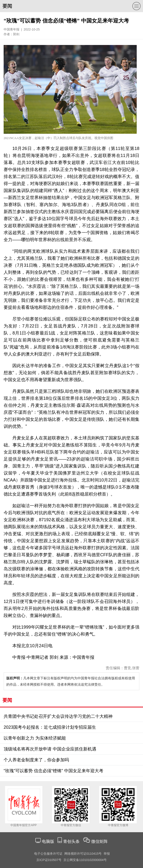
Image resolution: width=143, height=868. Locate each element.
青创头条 (72, 842)
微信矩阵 (99, 842)
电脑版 (48, 842)
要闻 (7, 6)
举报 (107, 854)
